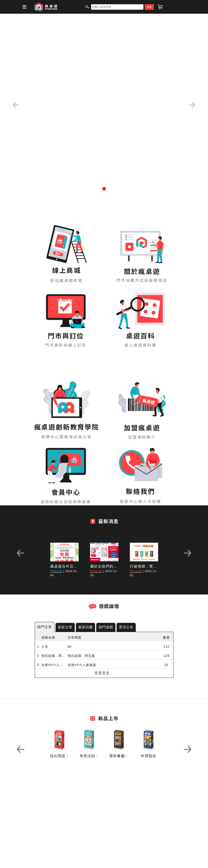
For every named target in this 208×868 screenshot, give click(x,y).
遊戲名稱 (48, 637)
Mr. (70, 647)
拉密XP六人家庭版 (53, 665)
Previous (21, 553)
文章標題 (75, 637)
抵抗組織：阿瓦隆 (53, 656)
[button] (16, 105)
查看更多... (104, 673)
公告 (45, 647)
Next (187, 553)
